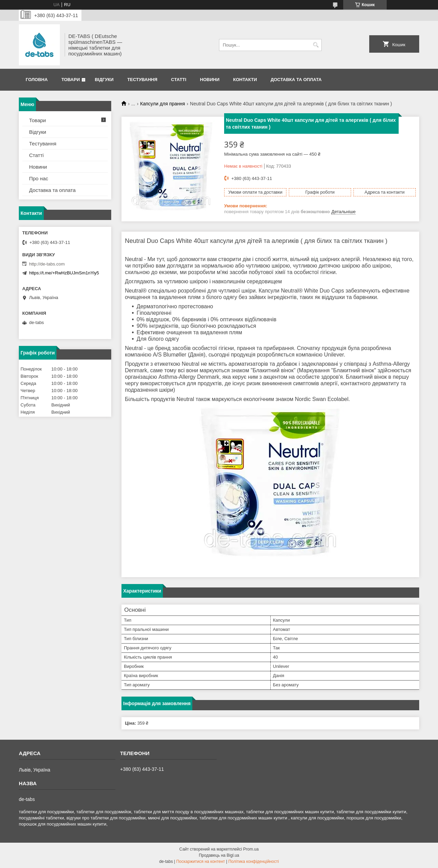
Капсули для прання (163, 104)
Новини (210, 80)
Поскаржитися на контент (201, 861)
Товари (70, 80)
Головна (37, 80)
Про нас (39, 178)
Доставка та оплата (296, 80)
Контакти (245, 80)
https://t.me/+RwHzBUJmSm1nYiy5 (64, 273)
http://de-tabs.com (47, 264)
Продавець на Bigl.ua (219, 855)
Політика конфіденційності (254, 861)
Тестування (142, 80)
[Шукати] (316, 45)
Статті (179, 80)
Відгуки (104, 80)
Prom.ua (251, 849)
